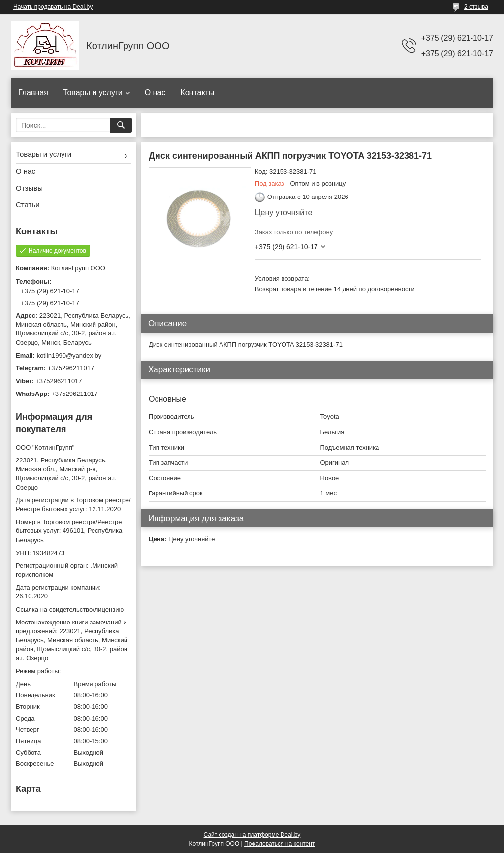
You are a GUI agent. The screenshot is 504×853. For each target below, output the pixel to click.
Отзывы (29, 188)
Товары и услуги (93, 92)
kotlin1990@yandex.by (69, 355)
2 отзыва (476, 7)
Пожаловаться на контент (279, 844)
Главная (33, 92)
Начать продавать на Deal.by (53, 7)
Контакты (197, 92)
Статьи (28, 205)
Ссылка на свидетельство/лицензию (70, 609)
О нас (155, 92)
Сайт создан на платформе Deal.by (252, 835)
